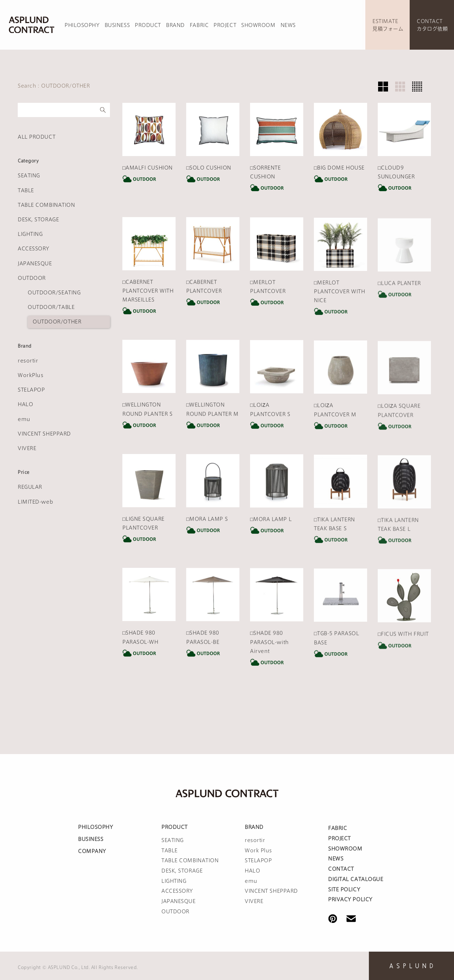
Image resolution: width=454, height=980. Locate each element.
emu (24, 419)
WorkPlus (31, 375)
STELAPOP (31, 390)
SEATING (29, 176)
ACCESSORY (34, 249)
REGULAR (30, 487)
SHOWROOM (258, 25)
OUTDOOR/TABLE (51, 307)
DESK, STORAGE (38, 220)
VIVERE (27, 448)
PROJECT (225, 25)
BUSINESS (117, 25)
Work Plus (258, 851)
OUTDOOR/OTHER (57, 322)
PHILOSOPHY (82, 25)
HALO (25, 404)
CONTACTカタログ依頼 (432, 25)
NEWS (288, 25)
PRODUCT (148, 25)
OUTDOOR (32, 278)
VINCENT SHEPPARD (44, 434)
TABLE (26, 190)
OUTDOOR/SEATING (54, 293)
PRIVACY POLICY (350, 899)
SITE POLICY (344, 890)
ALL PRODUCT (37, 137)
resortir (28, 361)
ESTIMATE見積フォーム (388, 25)
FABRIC (199, 25)
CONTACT (341, 869)
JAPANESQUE (35, 264)
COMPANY (92, 851)
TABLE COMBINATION (46, 205)
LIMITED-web (35, 502)
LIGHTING (30, 234)
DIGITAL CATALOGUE (356, 879)
